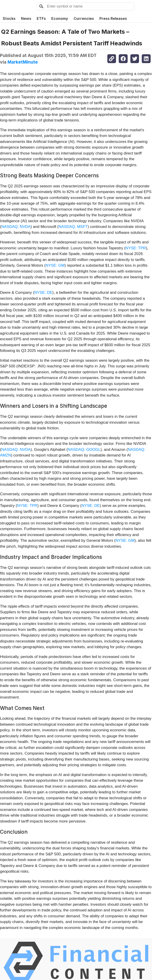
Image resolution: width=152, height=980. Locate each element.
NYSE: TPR (136, 248)
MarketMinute (23, 62)
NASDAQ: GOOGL (84, 450)
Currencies (84, 18)
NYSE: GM (55, 265)
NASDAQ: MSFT (73, 227)
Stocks (9, 18)
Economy (60, 18)
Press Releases (113, 18)
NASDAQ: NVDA (16, 227)
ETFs (41, 18)
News (26, 18)
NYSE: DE (43, 293)
